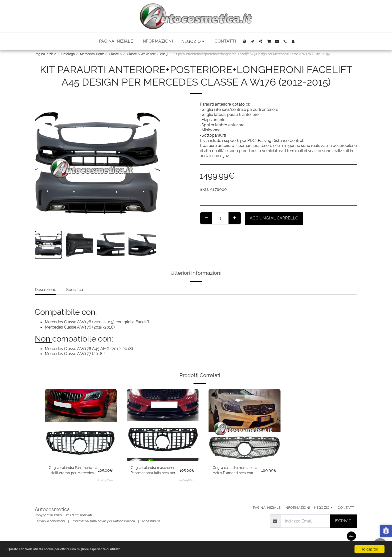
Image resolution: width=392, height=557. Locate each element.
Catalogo (68, 54)
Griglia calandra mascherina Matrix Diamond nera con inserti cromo (235, 472)
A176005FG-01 (105, 482)
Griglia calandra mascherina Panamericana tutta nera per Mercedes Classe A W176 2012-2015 (153, 472)
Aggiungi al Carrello (274, 218)
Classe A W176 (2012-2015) (148, 54)
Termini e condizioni (50, 521)
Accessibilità (151, 521)
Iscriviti (344, 521)
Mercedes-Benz (92, 54)
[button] (194, 41)
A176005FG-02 (187, 482)
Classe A (115, 54)
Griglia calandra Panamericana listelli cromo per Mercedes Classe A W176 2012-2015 (73, 472)
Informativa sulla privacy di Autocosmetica (103, 521)
